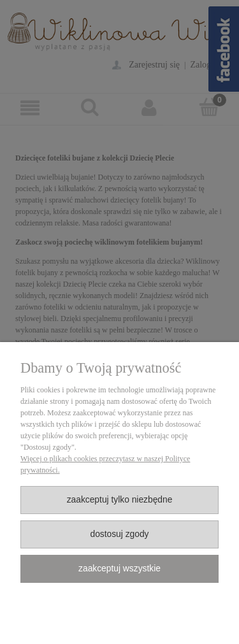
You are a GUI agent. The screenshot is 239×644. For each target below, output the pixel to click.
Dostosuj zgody (119, 534)
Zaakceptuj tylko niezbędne (120, 500)
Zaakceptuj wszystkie (119, 569)
